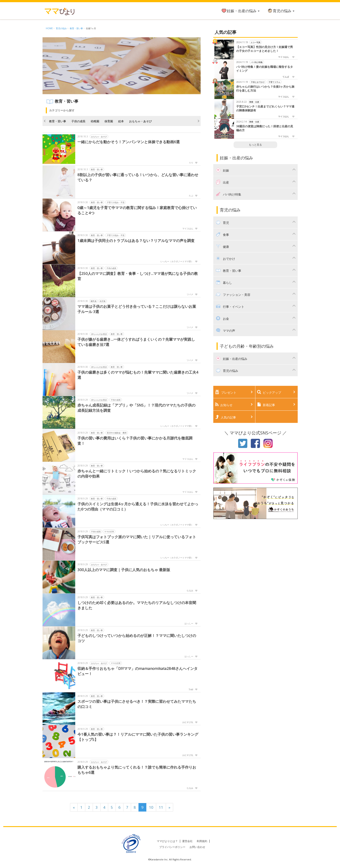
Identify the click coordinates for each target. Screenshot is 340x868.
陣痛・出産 (254, 102)
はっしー (189, 623)
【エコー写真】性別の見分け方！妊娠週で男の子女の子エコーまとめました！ (265, 49)
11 (161, 807)
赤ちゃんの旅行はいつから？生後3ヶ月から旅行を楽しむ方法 (265, 89)
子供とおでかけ (258, 82)
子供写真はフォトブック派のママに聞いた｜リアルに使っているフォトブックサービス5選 (137, 539)
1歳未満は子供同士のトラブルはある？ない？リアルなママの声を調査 (136, 241)
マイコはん (188, 228)
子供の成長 (78, 121)
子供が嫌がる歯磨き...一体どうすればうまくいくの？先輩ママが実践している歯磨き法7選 (136, 342)
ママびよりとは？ (167, 841)
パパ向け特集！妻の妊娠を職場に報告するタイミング (265, 69)
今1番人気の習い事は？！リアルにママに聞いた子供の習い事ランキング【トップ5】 (138, 737)
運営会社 (187, 841)
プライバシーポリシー (172, 847)
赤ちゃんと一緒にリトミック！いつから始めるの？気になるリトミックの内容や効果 (137, 474)
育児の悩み (281, 11)
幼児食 (102, 301)
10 (151, 807)
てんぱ (286, 77)
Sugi (191, 689)
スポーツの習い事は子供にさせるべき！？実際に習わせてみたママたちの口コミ (137, 704)
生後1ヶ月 (91, 28)
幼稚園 (95, 121)
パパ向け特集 (257, 62)
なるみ (190, 591)
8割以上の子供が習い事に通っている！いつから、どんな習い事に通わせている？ (138, 177)
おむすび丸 (188, 722)
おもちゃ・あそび (140, 121)
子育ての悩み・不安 (115, 202)
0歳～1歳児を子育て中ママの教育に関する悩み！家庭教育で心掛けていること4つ (137, 210)
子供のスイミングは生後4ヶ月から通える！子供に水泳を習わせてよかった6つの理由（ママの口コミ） (138, 506)
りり (191, 163)
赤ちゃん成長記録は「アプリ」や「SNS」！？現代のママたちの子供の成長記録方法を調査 (136, 408)
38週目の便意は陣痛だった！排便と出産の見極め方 (265, 128)
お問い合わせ (197, 847)
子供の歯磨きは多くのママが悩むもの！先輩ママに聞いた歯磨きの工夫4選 (138, 375)
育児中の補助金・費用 (117, 433)
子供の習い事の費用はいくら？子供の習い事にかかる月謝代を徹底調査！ (135, 441)
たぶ (191, 196)
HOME (49, 28)
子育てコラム (274, 82)
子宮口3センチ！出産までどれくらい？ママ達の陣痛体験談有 (265, 108)
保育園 (109, 121)
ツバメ (190, 294)
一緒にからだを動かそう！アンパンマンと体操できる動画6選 (129, 142)
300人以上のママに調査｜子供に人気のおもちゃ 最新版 (124, 570)
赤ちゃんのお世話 (99, 334)
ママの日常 (109, 532)
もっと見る (255, 145)
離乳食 (93, 301)
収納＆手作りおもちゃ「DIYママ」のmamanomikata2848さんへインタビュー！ (138, 671)
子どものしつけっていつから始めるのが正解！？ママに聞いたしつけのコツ (137, 638)
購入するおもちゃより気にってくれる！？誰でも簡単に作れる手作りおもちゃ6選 (137, 770)
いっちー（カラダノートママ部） (177, 261)
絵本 (121, 121)
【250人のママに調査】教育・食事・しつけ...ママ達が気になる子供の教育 (138, 276)
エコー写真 (256, 42)
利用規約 (202, 841)
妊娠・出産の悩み (240, 11)
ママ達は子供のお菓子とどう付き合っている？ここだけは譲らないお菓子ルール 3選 (137, 309)
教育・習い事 (76, 28)
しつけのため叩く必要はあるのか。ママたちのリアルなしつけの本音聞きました (137, 605)
